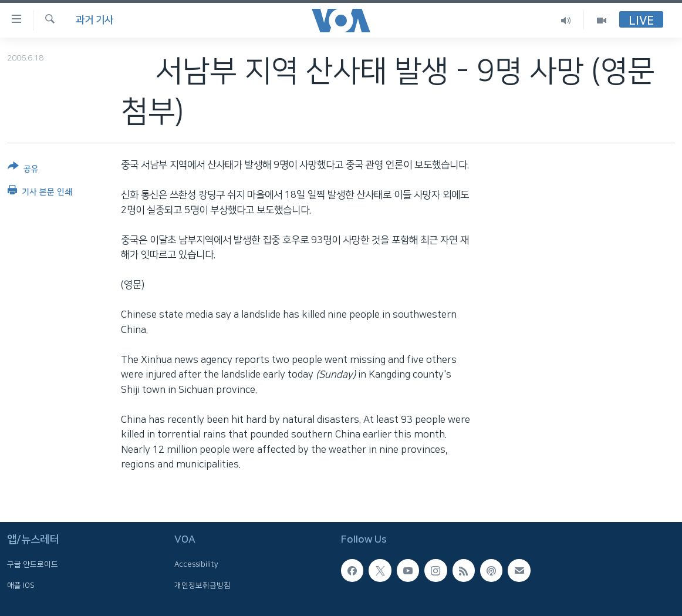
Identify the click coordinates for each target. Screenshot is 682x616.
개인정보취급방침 (202, 585)
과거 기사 (94, 20)
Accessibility (196, 564)
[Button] (23, 170)
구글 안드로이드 (33, 564)
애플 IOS (21, 585)
